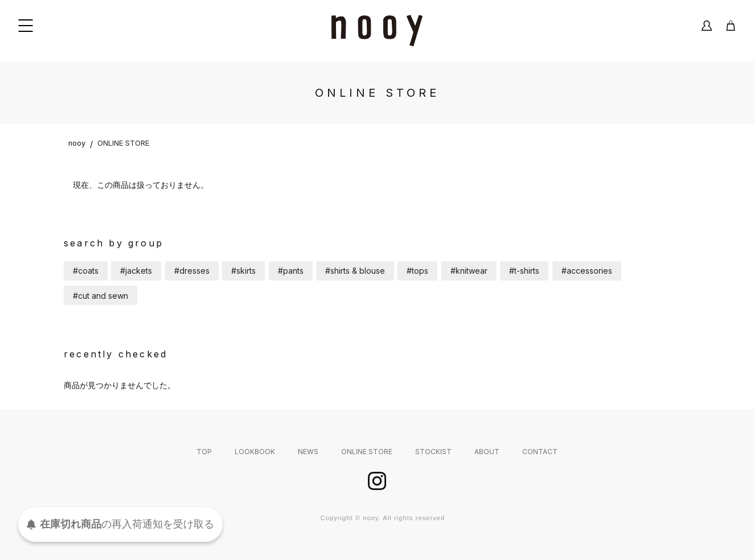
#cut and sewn (101, 296)
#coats (86, 271)
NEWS (308, 452)
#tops (417, 271)
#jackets (136, 271)
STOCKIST (433, 452)
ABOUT (487, 452)
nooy (77, 143)
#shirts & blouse (355, 271)
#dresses (192, 271)
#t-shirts (524, 271)
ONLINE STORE (123, 143)
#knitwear (469, 271)
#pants (291, 271)
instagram (377, 481)
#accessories (587, 271)
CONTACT (540, 452)
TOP (204, 452)
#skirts (243, 271)
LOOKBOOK (255, 452)
